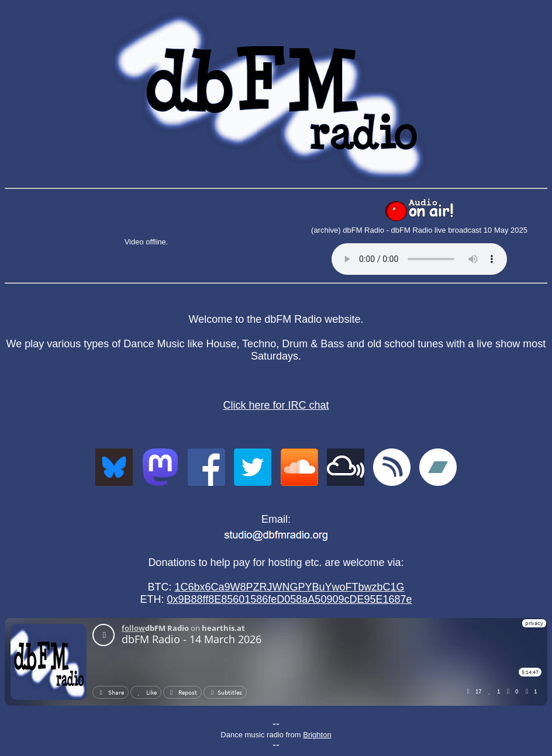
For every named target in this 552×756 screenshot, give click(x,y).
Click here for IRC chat (276, 405)
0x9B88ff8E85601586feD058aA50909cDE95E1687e (289, 599)
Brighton (317, 735)
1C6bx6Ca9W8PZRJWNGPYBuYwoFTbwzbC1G (289, 587)
